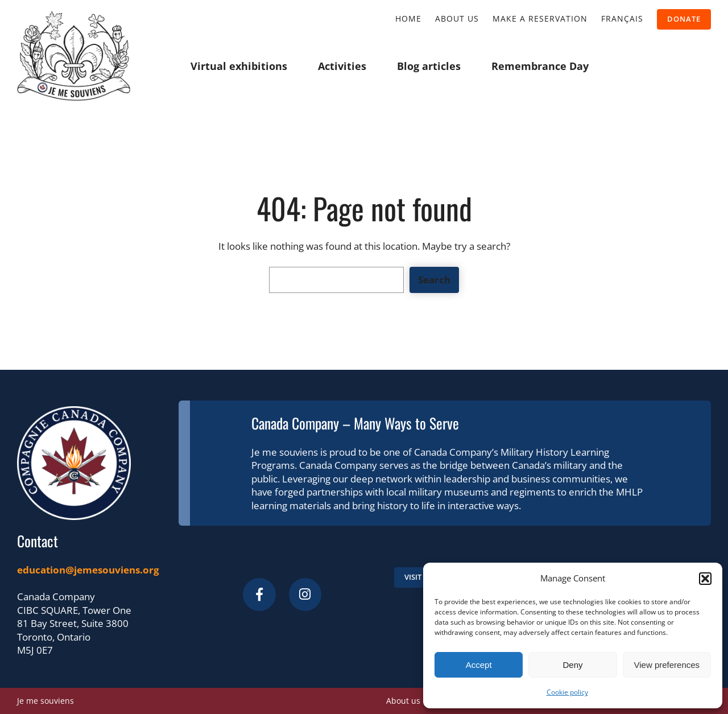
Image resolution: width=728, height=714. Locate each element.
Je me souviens (45, 701)
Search (434, 280)
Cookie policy (567, 692)
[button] (705, 579)
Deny (572, 665)
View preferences (667, 665)
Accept (479, 665)
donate (684, 19)
